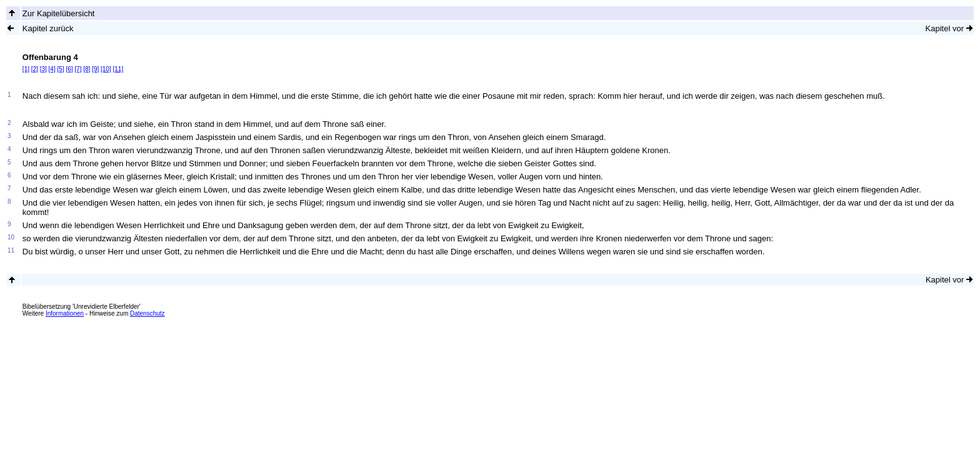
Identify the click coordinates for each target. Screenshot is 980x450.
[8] (87, 69)
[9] (95, 69)
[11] (118, 69)
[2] (35, 69)
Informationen (65, 313)
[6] (69, 69)
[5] (60, 69)
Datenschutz (147, 313)
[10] (106, 69)
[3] (43, 69)
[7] (78, 69)
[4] (52, 69)
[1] (26, 69)
